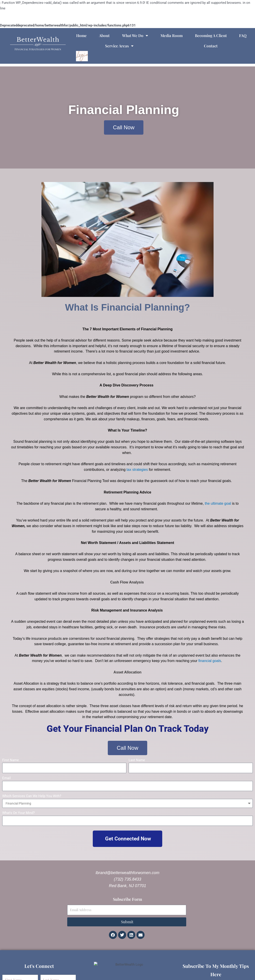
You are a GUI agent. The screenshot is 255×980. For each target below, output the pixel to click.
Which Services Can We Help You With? (32, 796)
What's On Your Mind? (18, 813)
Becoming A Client (211, 35)
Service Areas (119, 46)
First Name (11, 760)
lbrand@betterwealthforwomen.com (127, 873)
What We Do (135, 36)
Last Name (137, 760)
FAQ (243, 35)
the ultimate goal (218, 503)
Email (6, 778)
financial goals (210, 661)
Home (81, 35)
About (104, 35)
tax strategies (137, 470)
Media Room (172, 35)
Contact (211, 46)
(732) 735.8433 (127, 879)
